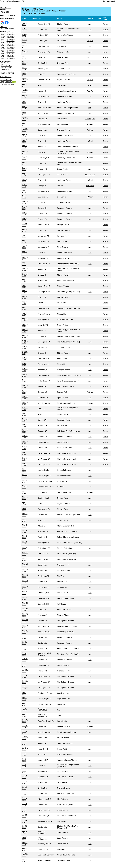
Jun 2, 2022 (24, 637)
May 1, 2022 (25, 520)
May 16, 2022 (25, 576)
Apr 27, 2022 (25, 504)
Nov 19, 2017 (25, 420)
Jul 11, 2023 (25, 771)
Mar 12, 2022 (25, 476)
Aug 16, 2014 (25, 320)
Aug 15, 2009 (25, 264)
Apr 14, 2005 (25, 136)
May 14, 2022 (25, 565)
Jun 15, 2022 (25, 676)
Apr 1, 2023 (24, 693)
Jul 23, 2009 (25, 225)
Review (105, 24)
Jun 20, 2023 (25, 732)
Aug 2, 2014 (25, 286)
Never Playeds (9, 28)
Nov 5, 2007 (25, 180)
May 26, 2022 (25, 615)
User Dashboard (109, 1)
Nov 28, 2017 (25, 442)
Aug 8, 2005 (25, 147)
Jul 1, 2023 (24, 755)
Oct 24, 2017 (25, 342)
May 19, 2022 (25, 587)
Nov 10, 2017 (25, 386)
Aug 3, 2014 (25, 292)
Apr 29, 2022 (25, 509)
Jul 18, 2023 (25, 799)
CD (88, 85)
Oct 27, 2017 (25, 353)
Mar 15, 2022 (25, 487)
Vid (88, 41)
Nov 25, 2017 (25, 431)
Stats (8, 11)
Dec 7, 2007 (25, 208)
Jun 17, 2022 (25, 688)
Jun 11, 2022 (25, 665)
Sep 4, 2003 (25, 108)
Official (90, 141)
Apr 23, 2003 (25, 74)
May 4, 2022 (25, 526)
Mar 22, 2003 (25, 52)
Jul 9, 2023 (24, 766)
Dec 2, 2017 (25, 459)
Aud (90, 24)
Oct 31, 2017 (25, 370)
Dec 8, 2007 (25, 214)
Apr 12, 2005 (25, 130)
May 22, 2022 (25, 598)
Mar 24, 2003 (25, 63)
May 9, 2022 (25, 548)
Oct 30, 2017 (25, 364)
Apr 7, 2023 (24, 715)
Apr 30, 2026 (25, 855)
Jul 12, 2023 (25, 777)
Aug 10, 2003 (25, 102)
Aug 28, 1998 (25, 24)
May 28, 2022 (25, 621)
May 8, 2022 (25, 543)
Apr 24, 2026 (25, 833)
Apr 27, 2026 (25, 844)
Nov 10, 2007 (25, 202)
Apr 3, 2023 (24, 699)
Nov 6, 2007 (25, 186)
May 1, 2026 (25, 860)
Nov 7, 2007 (25, 191)
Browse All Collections (8, 16)
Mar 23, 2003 (25, 57)
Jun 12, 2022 (25, 671)
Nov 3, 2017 (25, 375)
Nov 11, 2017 (25, 392)
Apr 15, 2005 (25, 141)
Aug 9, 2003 (25, 97)
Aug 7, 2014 (25, 308)
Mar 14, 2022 (25, 481)
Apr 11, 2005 (25, 124)
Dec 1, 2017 (25, 453)
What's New (5, 63)
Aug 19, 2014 (25, 331)
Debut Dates (5, 13)
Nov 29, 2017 (25, 448)
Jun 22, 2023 (25, 738)
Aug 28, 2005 (25, 152)
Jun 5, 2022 (24, 643)
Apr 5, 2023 (24, 704)
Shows (3, 11)
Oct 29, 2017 (25, 359)
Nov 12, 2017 (25, 398)
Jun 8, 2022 (24, 654)
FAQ (3, 64)
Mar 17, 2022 (25, 492)
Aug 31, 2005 (25, 163)
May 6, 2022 (25, 537)
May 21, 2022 (25, 593)
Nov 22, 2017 (25, 426)
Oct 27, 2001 (25, 35)
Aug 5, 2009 (25, 242)
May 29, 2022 (25, 626)
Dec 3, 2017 (25, 465)
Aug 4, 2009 (25, 236)
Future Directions (7, 66)
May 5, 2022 (25, 531)
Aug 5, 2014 (25, 297)
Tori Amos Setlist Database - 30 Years (14, 1)
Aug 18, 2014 (25, 325)
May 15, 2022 (25, 571)
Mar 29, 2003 (25, 69)
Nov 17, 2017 (25, 414)
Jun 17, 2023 (25, 721)
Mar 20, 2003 (25, 46)
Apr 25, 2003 (25, 80)
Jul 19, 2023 (25, 805)
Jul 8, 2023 (24, 760)
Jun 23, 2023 (25, 743)
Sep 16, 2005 (25, 169)
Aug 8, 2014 (25, 314)
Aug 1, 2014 (25, 281)
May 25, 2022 (25, 610)
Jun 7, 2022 (24, 649)
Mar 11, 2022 (25, 470)
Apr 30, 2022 (25, 515)
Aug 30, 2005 (25, 158)
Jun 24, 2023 (25, 749)
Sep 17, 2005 (25, 175)
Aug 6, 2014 (25, 303)
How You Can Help (7, 67)
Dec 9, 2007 (25, 219)
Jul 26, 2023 (25, 821)
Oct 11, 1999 (25, 30)
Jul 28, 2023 (25, 827)
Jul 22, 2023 (25, 816)
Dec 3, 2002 (25, 41)
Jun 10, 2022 (25, 660)
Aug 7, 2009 (25, 247)
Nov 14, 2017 (25, 403)
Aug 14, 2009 (25, 258)
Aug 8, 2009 (25, 253)
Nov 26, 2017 (25, 437)
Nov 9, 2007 (25, 197)
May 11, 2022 (25, 554)
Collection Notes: (35, 14)
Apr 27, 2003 (25, 91)
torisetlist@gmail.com (8, 74)
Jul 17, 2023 (25, 794)
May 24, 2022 (25, 604)
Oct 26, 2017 (25, 347)
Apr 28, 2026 (25, 849)
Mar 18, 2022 (25, 498)
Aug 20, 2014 (25, 336)
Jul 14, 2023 (25, 782)
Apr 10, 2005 (25, 119)
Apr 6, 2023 (24, 710)
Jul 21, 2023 (25, 810)
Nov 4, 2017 (25, 381)
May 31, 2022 (25, 632)
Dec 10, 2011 (25, 275)
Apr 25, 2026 (25, 838)
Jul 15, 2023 (25, 788)
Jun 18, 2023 (25, 727)
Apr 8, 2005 (24, 113)
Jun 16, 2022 (25, 682)
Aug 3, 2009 (25, 230)
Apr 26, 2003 (25, 85)
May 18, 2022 (25, 582)
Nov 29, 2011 (25, 269)
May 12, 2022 (25, 559)
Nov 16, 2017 (25, 409)
